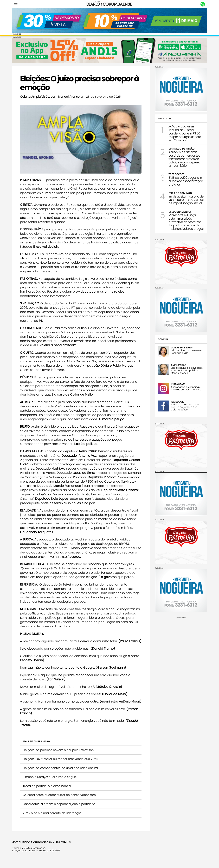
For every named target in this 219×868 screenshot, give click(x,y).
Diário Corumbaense (110, 4)
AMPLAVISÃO (178, 365)
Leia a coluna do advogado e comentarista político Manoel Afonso (186, 370)
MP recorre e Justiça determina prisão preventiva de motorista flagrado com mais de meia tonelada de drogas (185, 222)
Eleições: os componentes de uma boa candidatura (61, 776)
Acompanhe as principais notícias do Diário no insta (186, 388)
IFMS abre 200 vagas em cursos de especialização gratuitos (185, 181)
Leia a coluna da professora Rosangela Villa (186, 352)
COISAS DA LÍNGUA (182, 347)
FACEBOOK (177, 401)
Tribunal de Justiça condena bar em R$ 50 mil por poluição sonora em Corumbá (184, 135)
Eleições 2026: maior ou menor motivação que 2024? (62, 767)
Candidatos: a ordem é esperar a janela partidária (59, 812)
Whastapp (202, 4)
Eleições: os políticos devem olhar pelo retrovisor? (59, 758)
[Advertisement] (181, 640)
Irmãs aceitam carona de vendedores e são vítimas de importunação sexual (185, 200)
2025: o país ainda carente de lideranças (53, 821)
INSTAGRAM (178, 384)
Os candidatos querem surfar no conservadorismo (60, 803)
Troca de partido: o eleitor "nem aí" (48, 794)
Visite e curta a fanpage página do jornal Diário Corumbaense (184, 407)
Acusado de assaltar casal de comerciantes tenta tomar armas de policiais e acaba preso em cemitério (184, 159)
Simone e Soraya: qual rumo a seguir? (51, 785)
